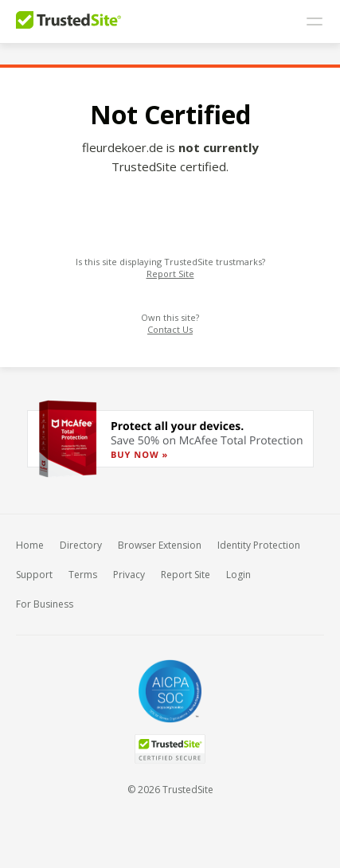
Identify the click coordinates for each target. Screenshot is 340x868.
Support (34, 575)
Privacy (129, 575)
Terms (83, 575)
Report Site (170, 274)
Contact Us (170, 329)
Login (238, 575)
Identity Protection (259, 545)
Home (30, 545)
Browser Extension (160, 545)
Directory (81, 545)
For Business (45, 604)
